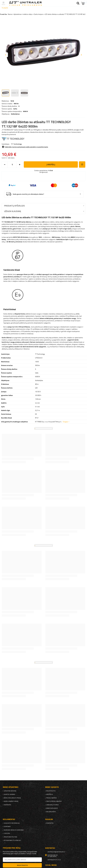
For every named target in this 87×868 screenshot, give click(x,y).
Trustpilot (5, 8)
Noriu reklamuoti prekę (12, 798)
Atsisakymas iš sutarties (12, 840)
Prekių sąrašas (51, 798)
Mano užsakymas (11, 787)
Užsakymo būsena (10, 791)
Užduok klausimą (13, 211)
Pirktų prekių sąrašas (54, 801)
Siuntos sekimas (10, 794)
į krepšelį (51, 164)
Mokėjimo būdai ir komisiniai (14, 830)
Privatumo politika (10, 837)
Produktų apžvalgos (14, 206)
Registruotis (51, 791)
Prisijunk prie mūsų (12, 848)
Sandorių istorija (52, 805)
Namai (10, 14)
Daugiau (65, 422)
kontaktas (7, 805)
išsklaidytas (15, 114)
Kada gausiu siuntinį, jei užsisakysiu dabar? (28, 194)
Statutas (7, 833)
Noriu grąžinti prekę (11, 801)
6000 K (25, 111)
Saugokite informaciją (12, 823)
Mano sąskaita (52, 787)
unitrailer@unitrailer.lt (56, 852)
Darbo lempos (39, 14)
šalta (15, 109)
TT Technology (16, 144)
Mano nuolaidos (52, 808)
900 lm (16, 104)
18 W (12, 101)
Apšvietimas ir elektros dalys (23, 14)
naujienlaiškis (51, 812)
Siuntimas (7, 827)
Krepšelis (50, 794)
